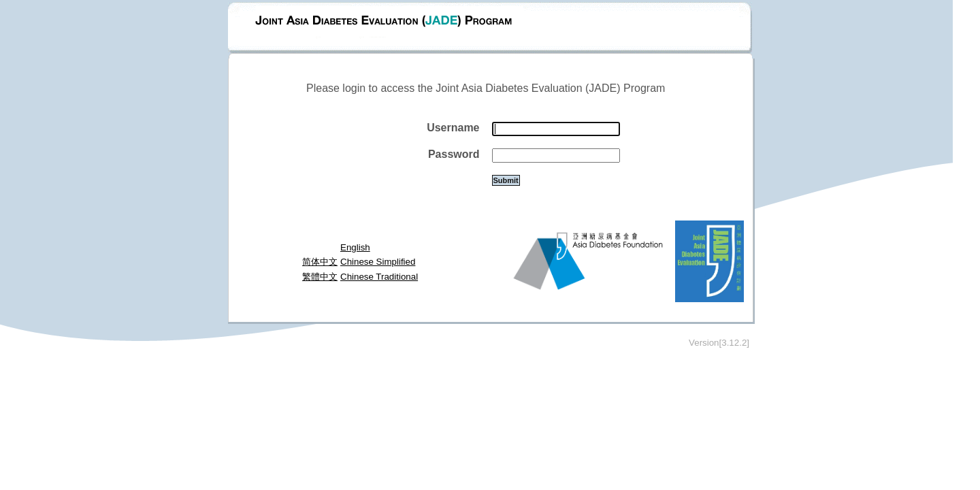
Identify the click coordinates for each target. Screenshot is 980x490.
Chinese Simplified (378, 262)
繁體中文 (320, 277)
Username (453, 128)
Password (454, 154)
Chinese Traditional (379, 277)
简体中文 (320, 262)
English (355, 247)
